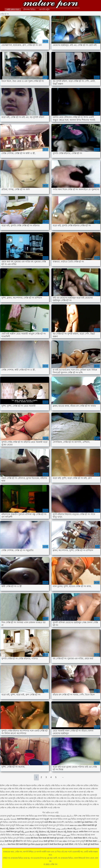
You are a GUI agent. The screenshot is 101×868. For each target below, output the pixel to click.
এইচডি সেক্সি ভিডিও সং (54, 786)
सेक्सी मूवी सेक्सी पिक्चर (91, 844)
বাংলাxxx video (54, 816)
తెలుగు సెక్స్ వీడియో (7, 828)
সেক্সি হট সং (23, 808)
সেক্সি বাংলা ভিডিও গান (75, 801)
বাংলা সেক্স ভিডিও (28, 816)
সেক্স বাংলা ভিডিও (56, 819)
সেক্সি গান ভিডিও (6, 801)
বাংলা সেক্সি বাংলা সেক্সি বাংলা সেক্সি (19, 792)
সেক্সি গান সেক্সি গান (21, 801)
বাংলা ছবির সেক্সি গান (48, 789)
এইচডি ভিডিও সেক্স (8, 835)
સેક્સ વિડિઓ (85, 835)
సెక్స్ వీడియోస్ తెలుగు (55, 832)
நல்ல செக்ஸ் (82, 828)
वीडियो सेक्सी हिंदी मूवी (90, 825)
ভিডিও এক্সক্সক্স (25, 838)
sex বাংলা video (28, 825)
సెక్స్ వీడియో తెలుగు (71, 832)
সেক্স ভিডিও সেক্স (22, 828)
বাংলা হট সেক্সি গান (86, 792)
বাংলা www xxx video (73, 825)
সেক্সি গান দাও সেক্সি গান (79, 798)
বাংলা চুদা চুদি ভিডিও (57, 825)
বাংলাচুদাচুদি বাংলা (84, 819)
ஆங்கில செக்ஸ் (10, 819)
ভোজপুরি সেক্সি (68, 795)
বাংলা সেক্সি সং (73, 792)
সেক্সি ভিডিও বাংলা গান (13, 804)
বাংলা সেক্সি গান (80, 789)
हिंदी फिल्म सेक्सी (91, 841)
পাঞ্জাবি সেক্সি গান (33, 789)
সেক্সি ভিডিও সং (28, 804)
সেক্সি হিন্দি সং (45, 808)
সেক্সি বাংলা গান (60, 801)
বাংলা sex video (61, 841)
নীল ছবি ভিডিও (26, 841)
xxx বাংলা (16, 816)
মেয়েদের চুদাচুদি (6, 816)
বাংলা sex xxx (94, 832)
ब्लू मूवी (46, 819)
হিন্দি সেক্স (78, 816)
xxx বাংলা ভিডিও (41, 816)
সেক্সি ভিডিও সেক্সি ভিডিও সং (46, 804)
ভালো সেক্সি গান (43, 795)
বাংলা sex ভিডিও (55, 835)
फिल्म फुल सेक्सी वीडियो (65, 844)
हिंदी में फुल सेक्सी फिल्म (85, 822)
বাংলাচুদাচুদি (39, 822)
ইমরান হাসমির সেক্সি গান (35, 786)
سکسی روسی (61, 828)
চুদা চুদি (16, 838)
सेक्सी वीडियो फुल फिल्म (27, 844)
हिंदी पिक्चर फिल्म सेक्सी (39, 838)
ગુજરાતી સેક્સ (38, 841)
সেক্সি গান (50, 4)
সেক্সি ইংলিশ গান (53, 798)
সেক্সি (89, 838)
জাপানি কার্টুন (44, 9)
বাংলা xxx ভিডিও (70, 819)
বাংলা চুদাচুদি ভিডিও (13, 825)
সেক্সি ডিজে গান (48, 801)
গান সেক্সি (66, 786)
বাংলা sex (71, 841)
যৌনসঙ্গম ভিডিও (29, 9)
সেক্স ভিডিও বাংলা (89, 816)
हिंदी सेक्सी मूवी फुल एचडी (55, 838)
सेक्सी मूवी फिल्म (49, 841)
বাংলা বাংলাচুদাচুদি (41, 825)
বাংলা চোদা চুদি (28, 822)
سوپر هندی (66, 835)
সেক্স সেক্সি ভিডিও (35, 828)
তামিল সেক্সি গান (77, 786)
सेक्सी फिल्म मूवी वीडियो (12, 841)
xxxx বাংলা (39, 819)
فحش (27, 832)
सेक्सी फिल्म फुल (12, 832)
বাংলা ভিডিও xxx (49, 828)
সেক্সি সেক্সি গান (13, 808)
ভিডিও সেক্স (72, 822)
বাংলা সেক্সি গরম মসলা (65, 789)
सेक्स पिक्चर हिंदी (13, 844)
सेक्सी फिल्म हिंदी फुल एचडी (26, 819)
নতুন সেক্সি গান (9, 789)
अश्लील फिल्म (83, 832)
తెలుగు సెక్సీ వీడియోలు (38, 832)
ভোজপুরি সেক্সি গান (82, 795)
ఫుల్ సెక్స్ (21, 832)
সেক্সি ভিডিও (69, 838)
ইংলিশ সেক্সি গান (6, 786)
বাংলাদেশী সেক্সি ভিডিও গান (26, 795)
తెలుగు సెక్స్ (72, 828)
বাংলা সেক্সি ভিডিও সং (59, 792)
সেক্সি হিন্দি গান (34, 808)
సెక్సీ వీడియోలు (42, 835)
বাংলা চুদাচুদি (80, 841)
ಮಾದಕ (38, 844)
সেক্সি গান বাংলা (95, 798)
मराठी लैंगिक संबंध (50, 822)
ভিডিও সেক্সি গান (56, 795)
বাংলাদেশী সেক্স (62, 822)
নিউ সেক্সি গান (20, 789)
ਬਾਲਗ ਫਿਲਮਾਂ (20, 835)
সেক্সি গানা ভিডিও (35, 801)
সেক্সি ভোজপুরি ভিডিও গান (67, 804)
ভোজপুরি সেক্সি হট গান (38, 798)
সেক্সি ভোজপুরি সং (85, 804)
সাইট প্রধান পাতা (13, 9)
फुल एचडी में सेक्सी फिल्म (49, 844)
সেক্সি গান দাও (65, 798)
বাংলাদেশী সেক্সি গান (8, 795)
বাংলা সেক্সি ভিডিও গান (41, 792)
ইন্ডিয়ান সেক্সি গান (19, 786)
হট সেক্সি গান (55, 808)
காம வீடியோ (31, 835)
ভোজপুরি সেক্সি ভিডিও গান (18, 798)
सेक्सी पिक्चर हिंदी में (80, 838)
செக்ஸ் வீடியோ (67, 816)
